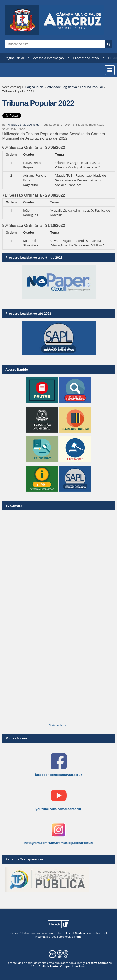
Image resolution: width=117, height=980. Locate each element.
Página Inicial (14, 58)
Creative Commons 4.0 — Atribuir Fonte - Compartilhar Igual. (71, 965)
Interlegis (41, 937)
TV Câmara (14, 506)
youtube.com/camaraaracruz (59, 809)
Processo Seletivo (86, 58)
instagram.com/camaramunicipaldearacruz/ (58, 843)
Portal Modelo (75, 933)
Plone (78, 937)
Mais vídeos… (59, 725)
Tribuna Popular (91, 87)
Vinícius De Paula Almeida (23, 125)
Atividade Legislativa (62, 87)
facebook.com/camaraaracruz (58, 775)
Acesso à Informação (49, 58)
